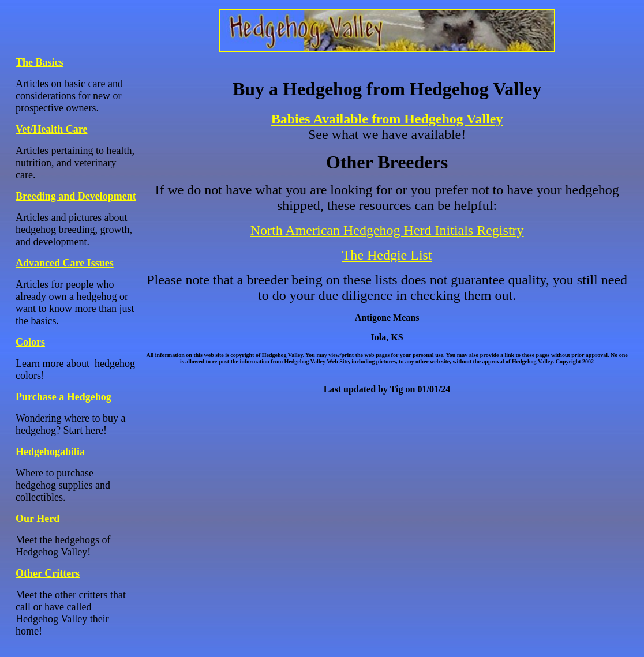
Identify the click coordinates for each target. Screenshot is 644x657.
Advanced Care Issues (65, 263)
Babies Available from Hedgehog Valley (387, 119)
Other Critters (48, 573)
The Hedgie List (387, 255)
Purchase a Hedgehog (63, 397)
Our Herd (38, 519)
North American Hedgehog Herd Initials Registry (387, 230)
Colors (30, 342)
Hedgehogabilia (50, 452)
